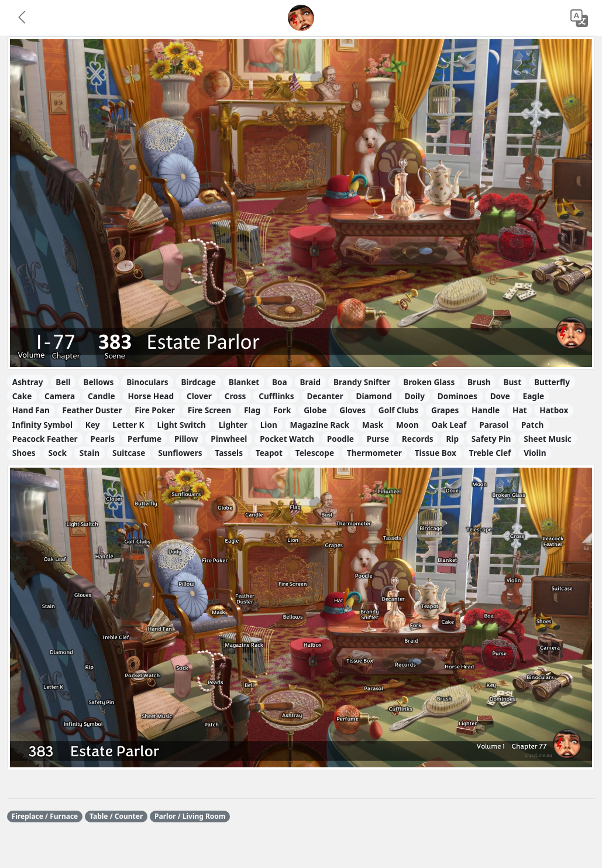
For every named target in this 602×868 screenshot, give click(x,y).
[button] (23, 18)
